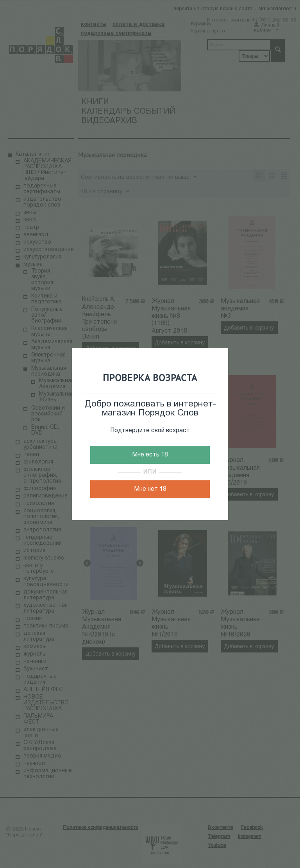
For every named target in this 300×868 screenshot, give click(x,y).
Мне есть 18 (150, 455)
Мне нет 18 (150, 489)
